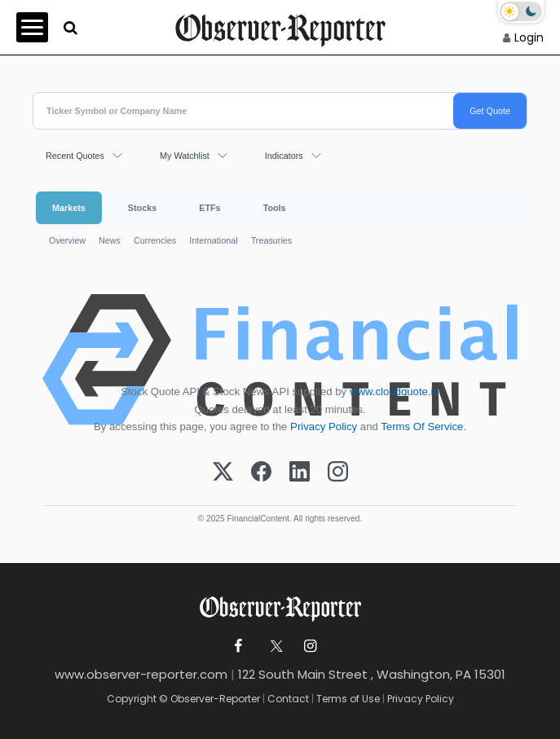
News (110, 240)
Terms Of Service (422, 427)
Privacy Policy (324, 427)
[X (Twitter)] (223, 473)
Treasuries (272, 240)
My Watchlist (185, 156)
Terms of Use (348, 699)
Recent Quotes (75, 156)
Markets (69, 208)
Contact (288, 699)
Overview (67, 240)
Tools (275, 208)
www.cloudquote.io (395, 391)
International (213, 240)
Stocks (142, 208)
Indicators (284, 156)
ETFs (209, 208)
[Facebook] (261, 473)
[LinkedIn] (300, 473)
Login (529, 37)
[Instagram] (338, 473)
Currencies (155, 240)
